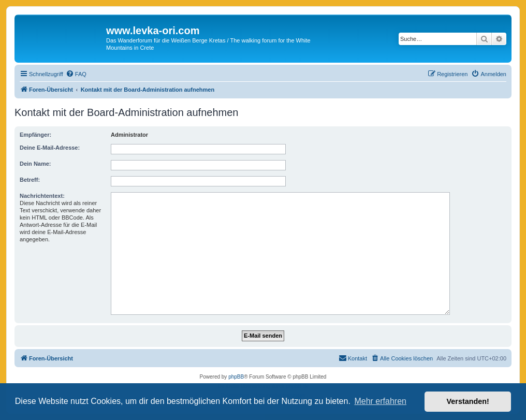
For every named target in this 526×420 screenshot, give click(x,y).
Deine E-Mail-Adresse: (50, 148)
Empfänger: (35, 135)
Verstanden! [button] (468, 401)
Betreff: (30, 180)
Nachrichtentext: (42, 196)
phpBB (236, 377)
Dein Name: (35, 164)
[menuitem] (76, 74)
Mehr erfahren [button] (380, 401)
